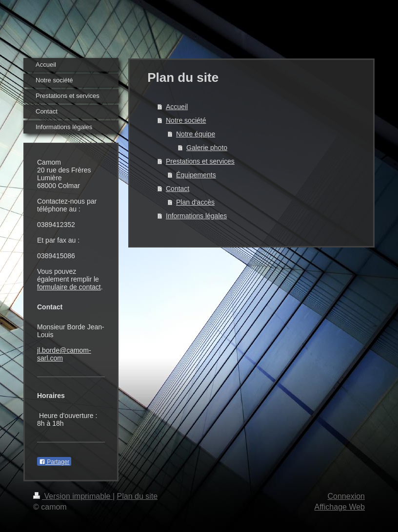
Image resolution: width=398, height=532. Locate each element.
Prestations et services (200, 161)
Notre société (186, 120)
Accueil (177, 107)
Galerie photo (207, 148)
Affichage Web (340, 507)
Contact (178, 189)
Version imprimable (73, 496)
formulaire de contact (69, 287)
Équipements (196, 175)
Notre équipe (196, 134)
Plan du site (138, 496)
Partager (54, 462)
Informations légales (196, 216)
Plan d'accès (195, 202)
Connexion (347, 496)
